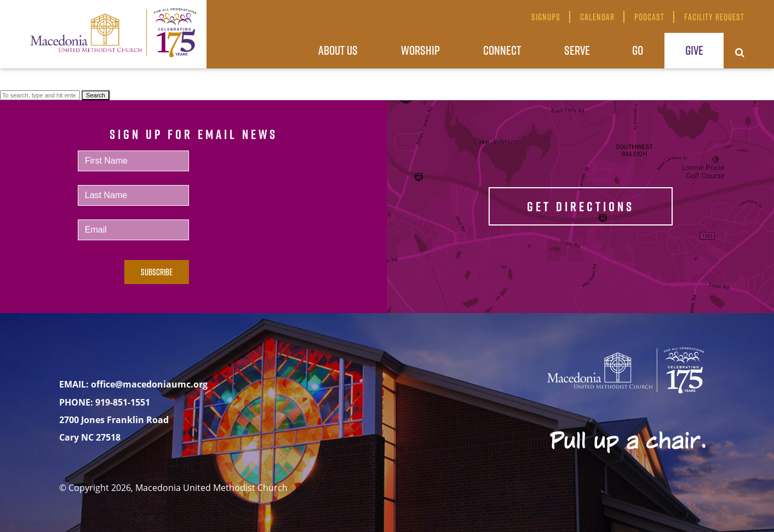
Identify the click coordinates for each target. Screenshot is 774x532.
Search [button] (96, 95)
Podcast (649, 17)
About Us (338, 50)
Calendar (597, 17)
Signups (546, 17)
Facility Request (714, 17)
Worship (420, 50)
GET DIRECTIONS (581, 206)
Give (694, 50)
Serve (577, 50)
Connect (502, 50)
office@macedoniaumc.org (149, 384)
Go (638, 50)
